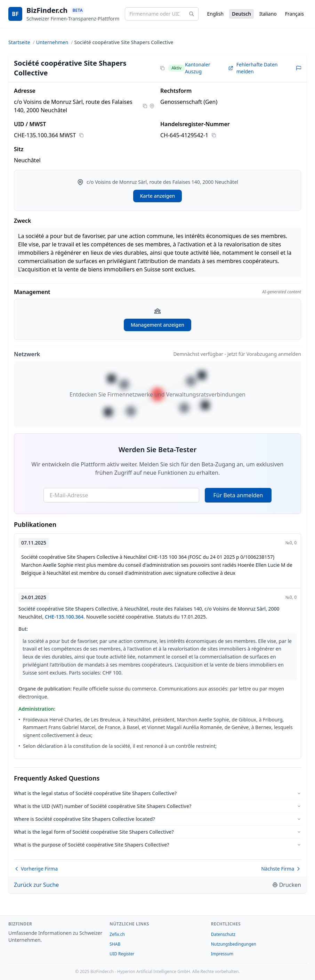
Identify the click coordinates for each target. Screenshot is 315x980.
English (215, 14)
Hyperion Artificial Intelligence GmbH (154, 971)
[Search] (192, 14)
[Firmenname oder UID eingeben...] (162, 14)
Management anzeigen (157, 325)
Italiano (268, 14)
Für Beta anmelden (238, 495)
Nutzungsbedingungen (234, 944)
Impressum (222, 954)
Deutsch (241, 14)
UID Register (122, 954)
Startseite (19, 42)
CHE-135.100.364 (64, 617)
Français (294, 14)
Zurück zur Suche (36, 885)
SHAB (115, 944)
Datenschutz (223, 934)
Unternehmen (52, 42)
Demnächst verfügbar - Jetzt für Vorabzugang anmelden (237, 354)
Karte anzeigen (158, 196)
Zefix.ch (117, 934)
